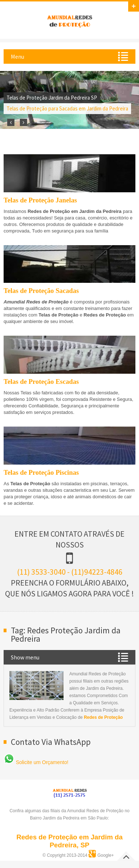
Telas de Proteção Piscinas (41, 472)
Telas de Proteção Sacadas (41, 291)
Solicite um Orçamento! (36, 762)
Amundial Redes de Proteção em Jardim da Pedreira (70, 20)
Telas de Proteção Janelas (40, 200)
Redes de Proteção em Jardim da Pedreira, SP (69, 841)
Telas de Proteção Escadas (41, 381)
